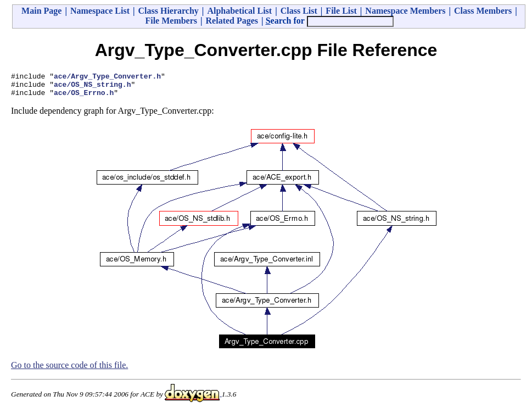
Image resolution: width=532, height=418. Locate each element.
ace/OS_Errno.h (84, 97)
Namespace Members (405, 11)
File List (341, 11)
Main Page (41, 11)
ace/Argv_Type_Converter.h (107, 77)
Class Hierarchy (168, 11)
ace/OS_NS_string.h (92, 87)
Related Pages (232, 21)
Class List (299, 11)
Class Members (483, 11)
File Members (171, 21)
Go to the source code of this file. (69, 370)
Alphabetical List (239, 11)
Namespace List (100, 11)
